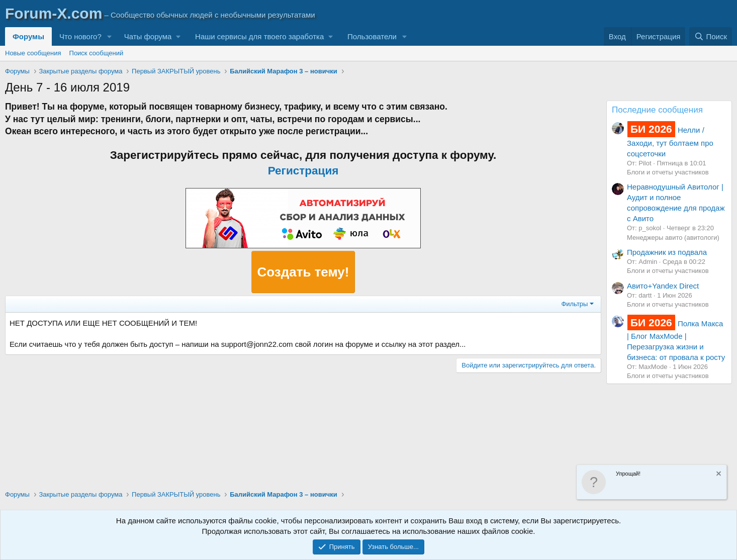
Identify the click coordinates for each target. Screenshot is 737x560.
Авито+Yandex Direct (663, 286)
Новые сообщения (33, 53)
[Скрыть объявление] (718, 475)
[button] (110, 36)
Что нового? (80, 36)
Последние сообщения (657, 110)
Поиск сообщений (97, 53)
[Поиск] (711, 36)
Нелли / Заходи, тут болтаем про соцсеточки (670, 142)
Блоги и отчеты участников (668, 172)
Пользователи (372, 36)
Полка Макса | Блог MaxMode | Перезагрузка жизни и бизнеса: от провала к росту (676, 340)
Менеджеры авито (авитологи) (673, 238)
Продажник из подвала (667, 252)
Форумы (28, 36)
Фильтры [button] (574, 304)
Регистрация (303, 171)
